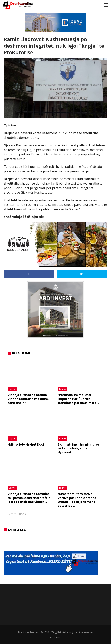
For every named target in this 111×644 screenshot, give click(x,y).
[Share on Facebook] (29, 274)
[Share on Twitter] (82, 274)
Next (23, 514)
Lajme (12, 389)
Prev (12, 514)
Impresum (55, 637)
